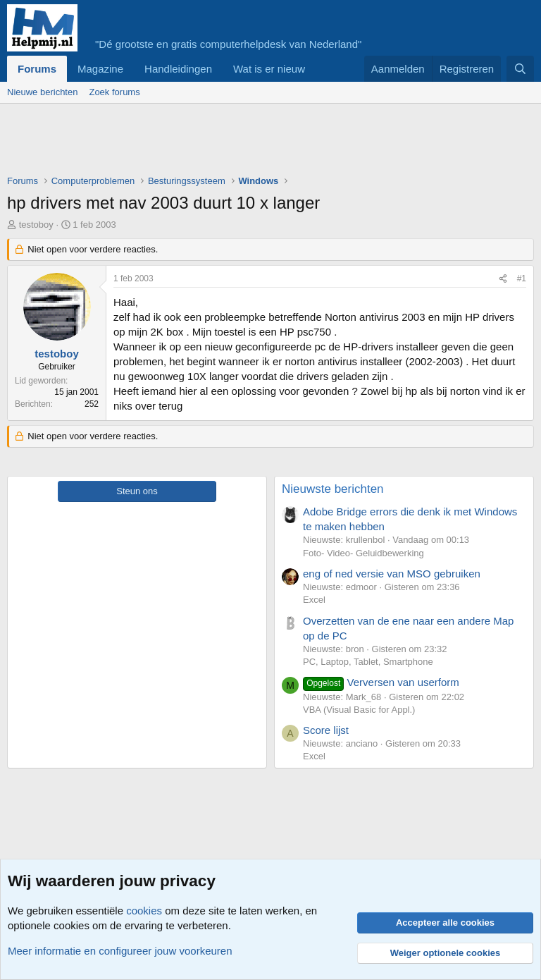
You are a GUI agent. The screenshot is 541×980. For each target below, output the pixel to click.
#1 (522, 278)
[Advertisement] (263, 142)
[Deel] (503, 279)
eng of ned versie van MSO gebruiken (392, 574)
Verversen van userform (381, 682)
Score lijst (326, 730)
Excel (314, 600)
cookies (144, 911)
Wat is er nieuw (269, 69)
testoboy (36, 225)
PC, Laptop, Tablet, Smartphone (368, 662)
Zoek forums (114, 92)
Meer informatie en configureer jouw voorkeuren (120, 951)
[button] (316, 69)
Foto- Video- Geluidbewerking (363, 553)
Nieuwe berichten (42, 92)
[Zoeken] (520, 69)
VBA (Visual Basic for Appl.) (359, 710)
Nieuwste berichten (333, 489)
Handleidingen (178, 69)
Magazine (100, 69)
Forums (37, 69)
